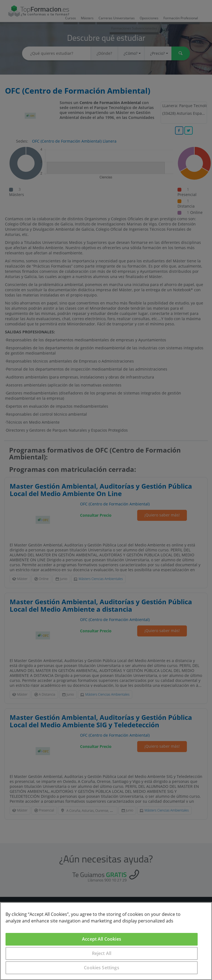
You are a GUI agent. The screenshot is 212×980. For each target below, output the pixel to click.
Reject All (102, 953)
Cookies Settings (102, 968)
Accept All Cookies (102, 939)
